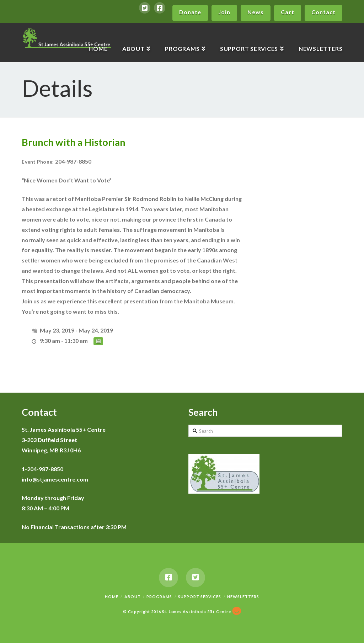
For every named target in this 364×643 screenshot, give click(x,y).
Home (112, 597)
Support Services (200, 597)
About (133, 597)
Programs (159, 597)
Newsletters (243, 597)
